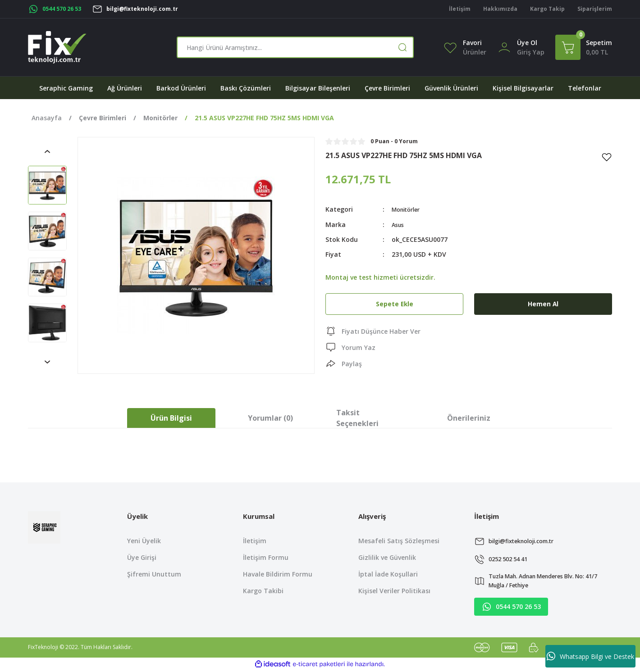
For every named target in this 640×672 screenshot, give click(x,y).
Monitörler (409, 209)
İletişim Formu (266, 557)
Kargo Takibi (263, 591)
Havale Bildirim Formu (278, 574)
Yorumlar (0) (270, 418)
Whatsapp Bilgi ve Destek (590, 656)
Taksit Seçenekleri (357, 418)
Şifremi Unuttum (154, 574)
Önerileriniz (469, 418)
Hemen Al (543, 304)
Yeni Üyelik (144, 541)
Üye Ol (527, 43)
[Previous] (47, 151)
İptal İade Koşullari (388, 574)
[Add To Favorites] (607, 157)
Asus (399, 224)
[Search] (295, 47)
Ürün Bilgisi (171, 418)
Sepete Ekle (394, 304)
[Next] (47, 362)
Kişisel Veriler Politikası (394, 591)
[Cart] (584, 47)
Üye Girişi (142, 557)
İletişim (255, 541)
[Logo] (57, 47)
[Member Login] (504, 47)
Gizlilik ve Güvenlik (387, 557)
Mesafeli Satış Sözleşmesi (399, 541)
